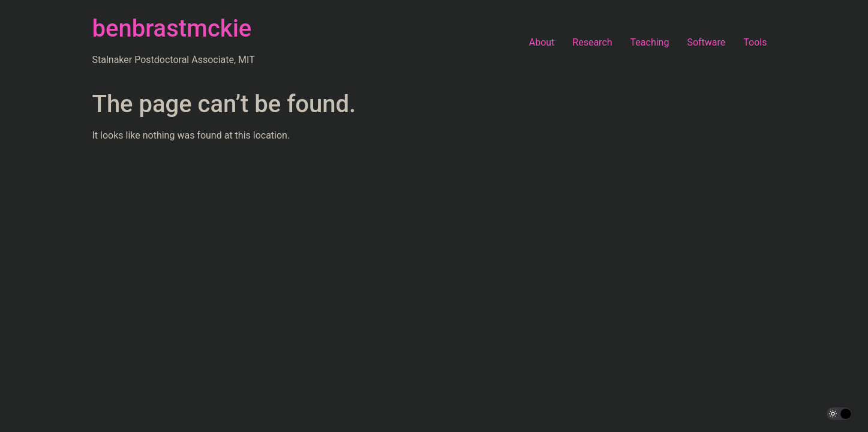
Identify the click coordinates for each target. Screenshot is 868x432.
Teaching (650, 42)
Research (592, 42)
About (542, 42)
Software (706, 42)
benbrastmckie (172, 28)
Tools (755, 42)
